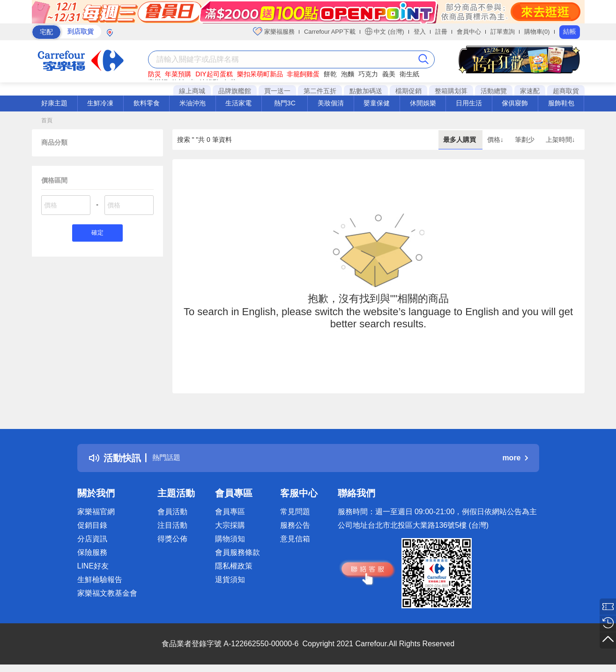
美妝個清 (331, 103)
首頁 (47, 120)
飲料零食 (147, 103)
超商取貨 (566, 91)
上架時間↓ (560, 140)
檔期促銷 (408, 91)
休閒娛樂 (423, 103)
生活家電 (238, 103)
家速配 (530, 91)
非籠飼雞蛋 (303, 74)
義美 (389, 74)
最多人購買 (460, 140)
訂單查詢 (503, 32)
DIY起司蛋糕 (214, 74)
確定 (97, 234)
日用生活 (469, 103)
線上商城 (192, 91)
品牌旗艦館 (235, 91)
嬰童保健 (377, 103)
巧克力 (368, 74)
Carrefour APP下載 (330, 32)
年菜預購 (178, 74)
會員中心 (469, 32)
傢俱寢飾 (515, 103)
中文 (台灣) (385, 31)
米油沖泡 (193, 103)
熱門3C (285, 103)
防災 (155, 74)
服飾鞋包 (561, 103)
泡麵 (348, 74)
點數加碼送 (366, 91)
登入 (420, 32)
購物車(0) (537, 32)
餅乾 (330, 74)
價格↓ (496, 140)
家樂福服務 (274, 31)
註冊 (441, 32)
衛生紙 (409, 74)
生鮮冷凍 (100, 103)
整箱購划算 (451, 91)
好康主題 (54, 103)
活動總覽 (494, 91)
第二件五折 (320, 91)
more (515, 458)
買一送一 (277, 91)
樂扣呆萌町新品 (260, 74)
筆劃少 (526, 140)
